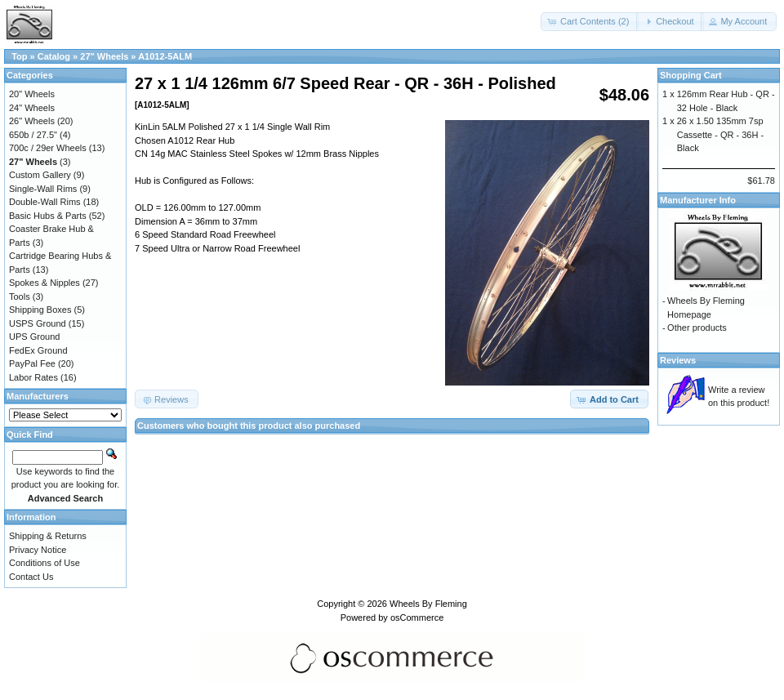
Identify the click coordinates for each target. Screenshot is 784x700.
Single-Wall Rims (43, 189)
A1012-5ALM (165, 56)
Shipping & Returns (48, 536)
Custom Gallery (40, 175)
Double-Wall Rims (45, 202)
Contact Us (31, 577)
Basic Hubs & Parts (48, 216)
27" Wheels (104, 56)
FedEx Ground (38, 350)
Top (19, 56)
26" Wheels (32, 121)
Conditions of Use (45, 563)
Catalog (54, 56)
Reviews (678, 360)
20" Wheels (32, 94)
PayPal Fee (32, 363)
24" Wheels (32, 108)
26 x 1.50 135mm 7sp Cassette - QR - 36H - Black (720, 134)
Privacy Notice (38, 550)
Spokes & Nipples (45, 283)
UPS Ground (34, 337)
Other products (697, 328)
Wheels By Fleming (428, 604)
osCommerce (417, 618)
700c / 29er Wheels (48, 148)
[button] (590, 22)
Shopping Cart (691, 75)
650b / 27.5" (33, 135)
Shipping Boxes (40, 310)
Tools (20, 296)
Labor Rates (33, 377)
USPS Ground (38, 323)
